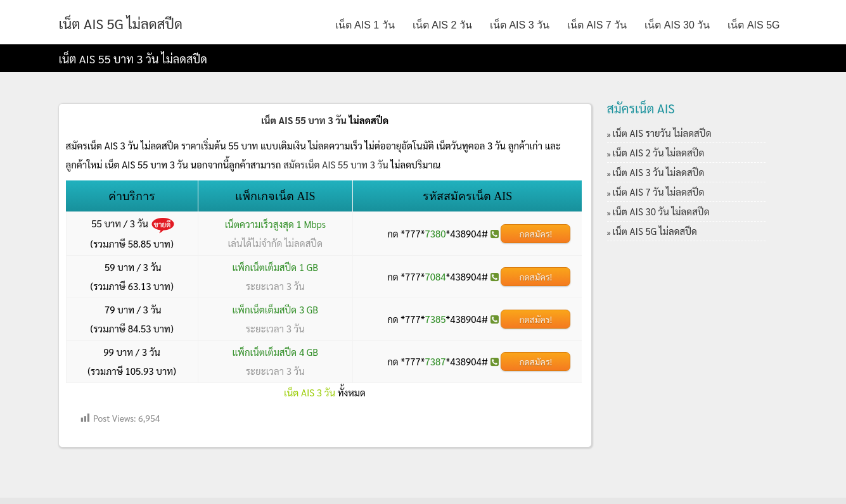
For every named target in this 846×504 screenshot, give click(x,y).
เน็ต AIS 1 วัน (365, 25)
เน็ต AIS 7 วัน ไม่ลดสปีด (659, 192)
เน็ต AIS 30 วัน (677, 25)
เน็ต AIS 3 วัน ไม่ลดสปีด (659, 172)
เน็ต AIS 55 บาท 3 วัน (304, 120)
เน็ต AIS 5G (753, 25)
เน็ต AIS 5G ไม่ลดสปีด (121, 23)
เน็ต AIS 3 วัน (520, 25)
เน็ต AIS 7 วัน (597, 25)
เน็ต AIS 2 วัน (442, 25)
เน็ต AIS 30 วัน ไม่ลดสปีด (661, 211)
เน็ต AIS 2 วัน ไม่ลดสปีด (659, 152)
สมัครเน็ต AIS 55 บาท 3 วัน (336, 164)
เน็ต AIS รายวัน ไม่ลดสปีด (662, 133)
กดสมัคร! (535, 234)
